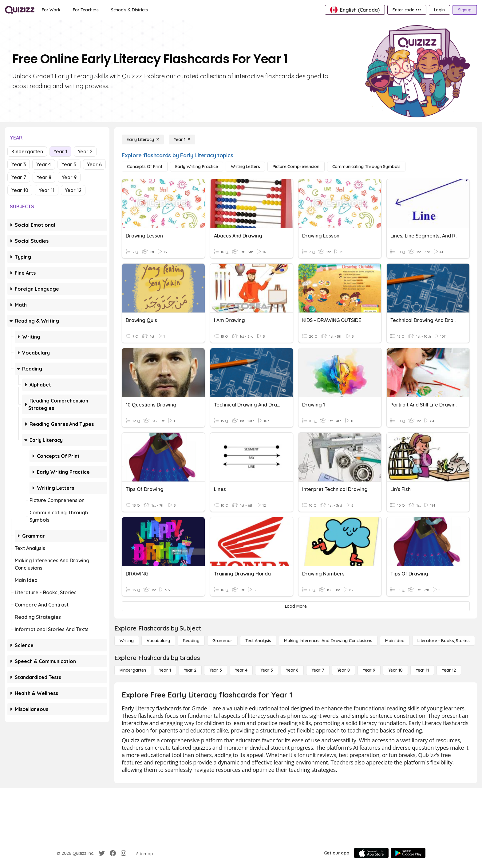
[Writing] (127, 641)
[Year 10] (395, 670)
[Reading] (191, 641)
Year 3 (19, 164)
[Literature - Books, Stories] (444, 641)
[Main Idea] (395, 641)
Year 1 (60, 151)
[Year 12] (449, 670)
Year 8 (44, 177)
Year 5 (69, 164)
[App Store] (371, 853)
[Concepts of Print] (145, 167)
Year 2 (85, 151)
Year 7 (19, 177)
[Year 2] (190, 670)
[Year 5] (267, 670)
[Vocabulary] (158, 641)
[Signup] (465, 10)
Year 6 (94, 164)
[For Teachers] (86, 10)
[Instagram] (124, 853)
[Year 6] (292, 670)
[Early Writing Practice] (197, 167)
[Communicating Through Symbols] (366, 167)
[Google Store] (408, 853)
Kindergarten (27, 151)
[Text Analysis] (258, 641)
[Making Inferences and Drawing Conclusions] (328, 641)
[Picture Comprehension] (296, 167)
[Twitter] (102, 853)
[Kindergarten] (133, 670)
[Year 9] (369, 670)
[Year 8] (344, 670)
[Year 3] (216, 670)
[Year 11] (422, 670)
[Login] (439, 10)
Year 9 (69, 177)
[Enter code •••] (407, 10)
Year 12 (73, 190)
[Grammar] (222, 641)
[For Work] (51, 10)
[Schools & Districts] (129, 10)
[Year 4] (241, 670)
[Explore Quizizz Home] (20, 10)
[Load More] (296, 606)
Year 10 (20, 190)
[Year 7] (318, 670)
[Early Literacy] (143, 139)
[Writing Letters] (245, 167)
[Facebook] (113, 853)
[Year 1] (182, 139)
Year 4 (44, 164)
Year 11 (47, 190)
